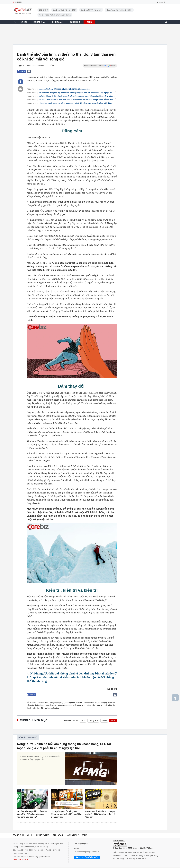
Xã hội (30, 835)
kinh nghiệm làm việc (74, 702)
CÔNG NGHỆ (75, 22)
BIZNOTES (43, 10)
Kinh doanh (58, 835)
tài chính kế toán (91, 702)
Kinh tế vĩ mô (43, 835)
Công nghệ (73, 835)
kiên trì (100, 705)
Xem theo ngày (70, 721)
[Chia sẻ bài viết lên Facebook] (21, 82)
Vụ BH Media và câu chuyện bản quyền (55, 15)
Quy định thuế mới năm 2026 (64, 10)
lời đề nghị (103, 702)
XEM (113, 721)
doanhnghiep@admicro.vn (89, 852)
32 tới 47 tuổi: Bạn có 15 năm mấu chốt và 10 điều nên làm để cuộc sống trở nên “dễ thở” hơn (76, 100)
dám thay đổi (38, 708)
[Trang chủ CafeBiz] (15, 22)
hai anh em (40, 705)
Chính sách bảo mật (20, 860)
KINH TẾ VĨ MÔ (40, 22)
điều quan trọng (80, 705)
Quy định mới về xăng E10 (91, 10)
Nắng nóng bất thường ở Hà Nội (119, 10)
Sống (52, 66)
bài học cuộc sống (52, 708)
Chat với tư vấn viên (87, 857)
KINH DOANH (58, 22)
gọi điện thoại (51, 705)
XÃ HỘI (24, 22)
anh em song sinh (65, 705)
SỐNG (89, 22)
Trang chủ (18, 835)
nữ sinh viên (44, 702)
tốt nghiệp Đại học (57, 702)
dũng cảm (92, 705)
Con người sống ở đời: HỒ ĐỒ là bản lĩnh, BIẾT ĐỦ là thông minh (65, 89)
